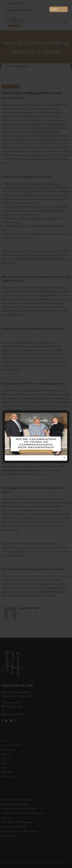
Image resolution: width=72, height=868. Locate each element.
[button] (59, 9)
